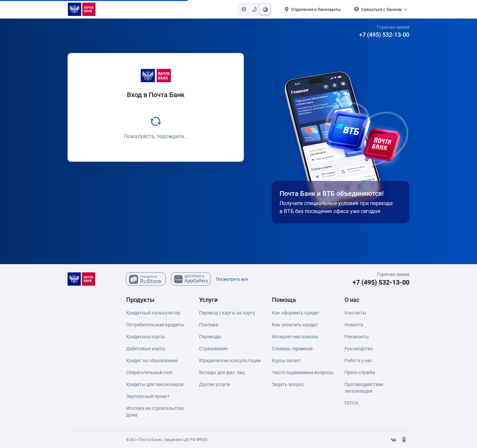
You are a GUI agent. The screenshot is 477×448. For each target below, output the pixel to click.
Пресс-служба (360, 372)
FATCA (351, 403)
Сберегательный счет (150, 372)
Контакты (355, 313)
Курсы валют (286, 361)
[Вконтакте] (394, 440)
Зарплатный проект (148, 396)
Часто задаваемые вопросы (303, 372)
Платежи (209, 325)
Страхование (213, 349)
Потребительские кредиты (155, 325)
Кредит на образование (152, 361)
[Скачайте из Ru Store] (146, 279)
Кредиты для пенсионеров (155, 384)
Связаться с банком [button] (382, 9)
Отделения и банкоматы (316, 9)
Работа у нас (358, 361)
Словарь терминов (292, 349)
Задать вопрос (288, 384)
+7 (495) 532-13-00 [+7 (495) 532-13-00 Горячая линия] (381, 282)
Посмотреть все (232, 279)
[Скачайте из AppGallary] (191, 279)
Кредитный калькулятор (153, 313)
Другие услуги (214, 384)
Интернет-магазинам (295, 337)
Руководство (359, 349)
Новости (354, 325)
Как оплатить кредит (295, 325)
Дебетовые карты (146, 349)
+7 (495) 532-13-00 (384, 35)
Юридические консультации (230, 361)
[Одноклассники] (404, 440)
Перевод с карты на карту (227, 313)
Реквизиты (357, 337)
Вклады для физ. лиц (222, 372)
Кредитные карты (146, 337)
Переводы (210, 337)
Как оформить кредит (296, 313)
